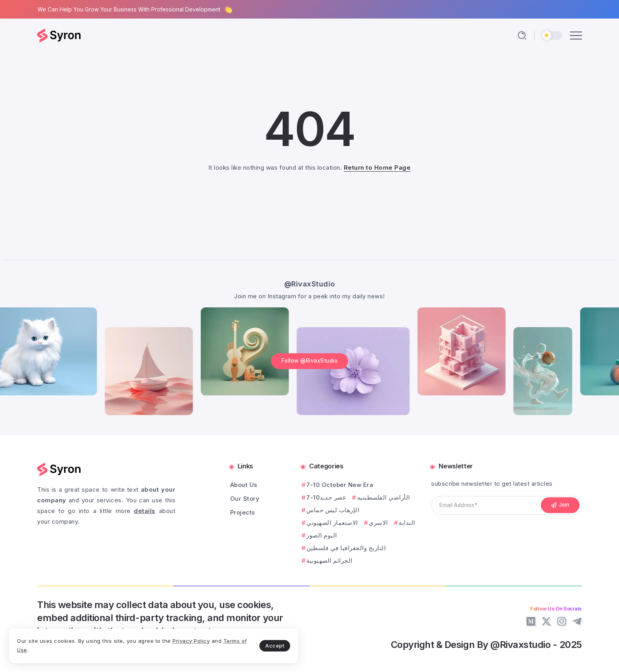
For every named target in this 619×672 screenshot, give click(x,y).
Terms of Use (99, 648)
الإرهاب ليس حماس (333, 510)
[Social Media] (531, 621)
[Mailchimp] (560, 505)
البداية (407, 523)
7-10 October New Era (340, 485)
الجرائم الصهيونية (329, 561)
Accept (186, 643)
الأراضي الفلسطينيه (384, 497)
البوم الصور (322, 535)
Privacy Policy (49, 648)
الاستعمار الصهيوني (332, 523)
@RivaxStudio (310, 282)
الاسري (378, 523)
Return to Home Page (377, 168)
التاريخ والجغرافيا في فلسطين (346, 548)
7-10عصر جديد (326, 497)
